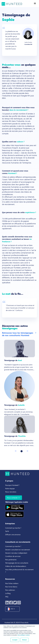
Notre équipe (10, 488)
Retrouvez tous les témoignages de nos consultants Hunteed (19, 334)
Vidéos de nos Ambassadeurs (16, 566)
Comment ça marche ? (13, 528)
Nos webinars (10, 590)
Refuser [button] (24, 640)
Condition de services (13, 556)
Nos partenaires (11, 560)
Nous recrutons (11, 492)
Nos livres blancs (11, 587)
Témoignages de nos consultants (17, 563)
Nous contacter (14, 498)
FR (12, 609)
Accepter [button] (15, 640)
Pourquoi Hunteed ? (12, 485)
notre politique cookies (23, 635)
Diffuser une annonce (13, 534)
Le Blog (8, 593)
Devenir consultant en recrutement (18, 550)
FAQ (7, 597)
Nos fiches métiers (12, 583)
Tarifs (7, 531)
